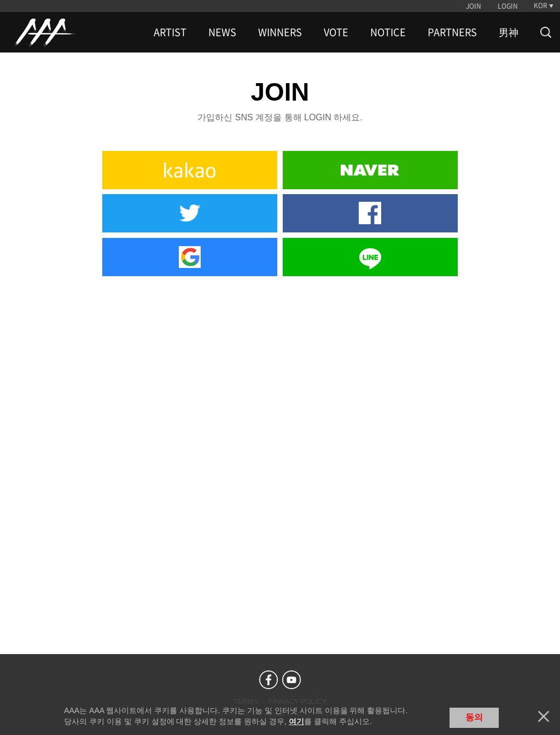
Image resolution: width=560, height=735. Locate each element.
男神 (509, 32)
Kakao (190, 170)
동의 (474, 717)
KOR (541, 5)
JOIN (474, 6)
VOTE (336, 32)
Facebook (370, 213)
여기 (296, 721)
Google (190, 257)
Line (370, 257)
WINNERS (280, 32)
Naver (370, 170)
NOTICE (388, 32)
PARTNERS (452, 32)
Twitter (190, 213)
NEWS (222, 32)
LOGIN (508, 6)
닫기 (544, 716)
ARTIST (170, 32)
